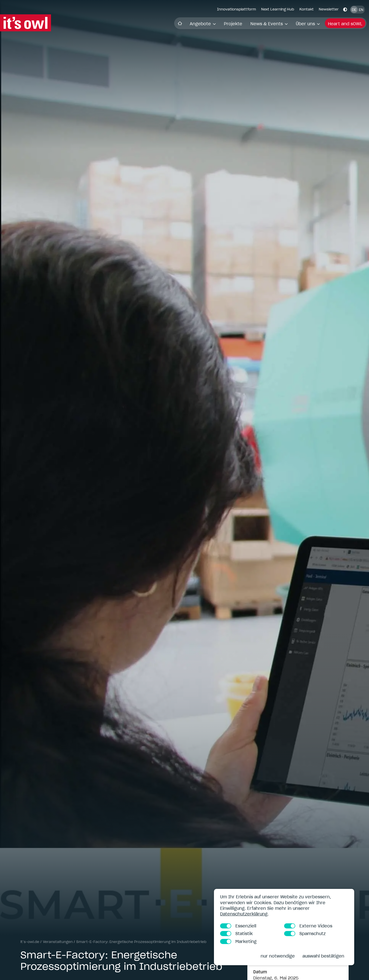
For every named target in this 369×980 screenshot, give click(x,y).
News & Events (183, 24)
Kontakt (307, 9)
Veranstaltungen (58, 942)
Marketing (238, 941)
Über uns (222, 24)
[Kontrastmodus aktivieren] (345, 9)
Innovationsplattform (237, 9)
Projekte (147, 24)
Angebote (117, 24)
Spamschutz (305, 934)
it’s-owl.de (30, 942)
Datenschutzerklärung (244, 914)
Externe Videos (308, 926)
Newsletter (329, 9)
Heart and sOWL (259, 24)
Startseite (94, 23)
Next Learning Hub (278, 9)
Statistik (236, 934)
